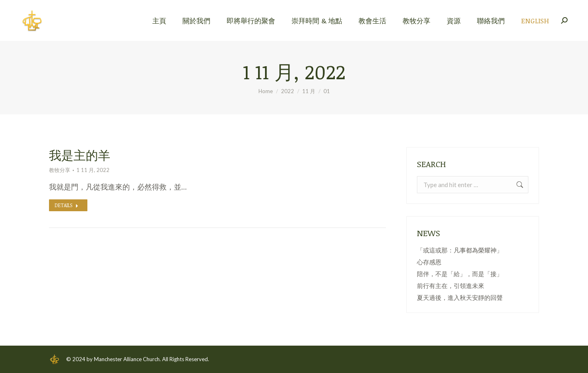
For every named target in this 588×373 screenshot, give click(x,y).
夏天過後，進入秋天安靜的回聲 (460, 297)
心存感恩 (429, 262)
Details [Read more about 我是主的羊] (67, 205)
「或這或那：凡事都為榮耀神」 (460, 250)
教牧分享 (60, 170)
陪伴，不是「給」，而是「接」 (460, 274)
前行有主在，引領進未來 (451, 286)
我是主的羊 (80, 155)
